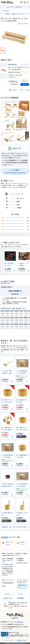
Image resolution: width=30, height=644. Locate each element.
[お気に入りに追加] (15, 271)
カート (21, 594)
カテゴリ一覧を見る (15, 7)
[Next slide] (27, 261)
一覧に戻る (6, 11)
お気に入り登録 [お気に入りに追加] (23, 24)
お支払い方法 (8, 598)
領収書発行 (21, 598)
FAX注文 (13, 90)
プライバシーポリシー (9, 640)
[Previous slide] (3, 261)
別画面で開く (15, 149)
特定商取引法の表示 (22, 640)
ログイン (8, 594)
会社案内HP (20, 622)
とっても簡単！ (15, 171)
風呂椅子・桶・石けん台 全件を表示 (14, 527)
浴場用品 (4, 537)
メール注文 (24, 90)
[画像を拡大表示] (15, 37)
